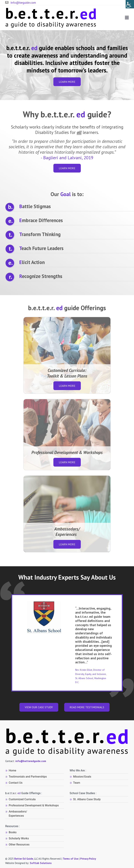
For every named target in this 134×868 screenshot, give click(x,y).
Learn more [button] (67, 82)
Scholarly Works (19, 838)
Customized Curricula (22, 799)
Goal (66, 194)
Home (12, 770)
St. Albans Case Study (87, 799)
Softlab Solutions (41, 863)
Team (77, 783)
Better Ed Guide (24, 859)
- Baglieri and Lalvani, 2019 (67, 158)
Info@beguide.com (21, 3)
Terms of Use (71, 859)
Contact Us (16, 783)
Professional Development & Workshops (34, 805)
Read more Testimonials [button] (87, 707)
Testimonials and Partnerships (28, 777)
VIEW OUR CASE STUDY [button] (39, 707)
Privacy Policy (88, 859)
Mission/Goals (82, 777)
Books (13, 832)
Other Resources (19, 845)
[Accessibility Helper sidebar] (130, 4)
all (79, 132)
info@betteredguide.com (31, 761)
